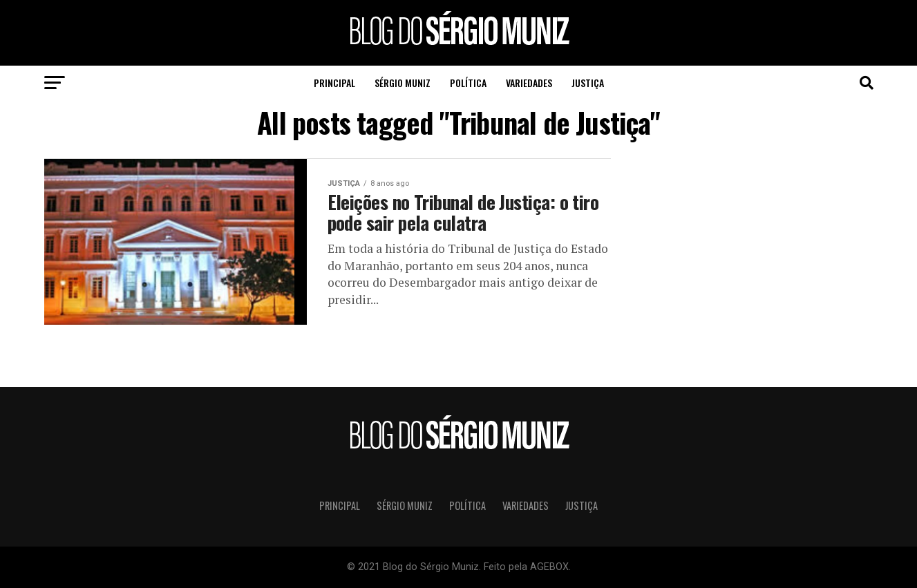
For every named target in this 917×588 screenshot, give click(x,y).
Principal (334, 83)
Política (468, 83)
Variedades (529, 83)
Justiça (588, 83)
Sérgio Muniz (403, 83)
